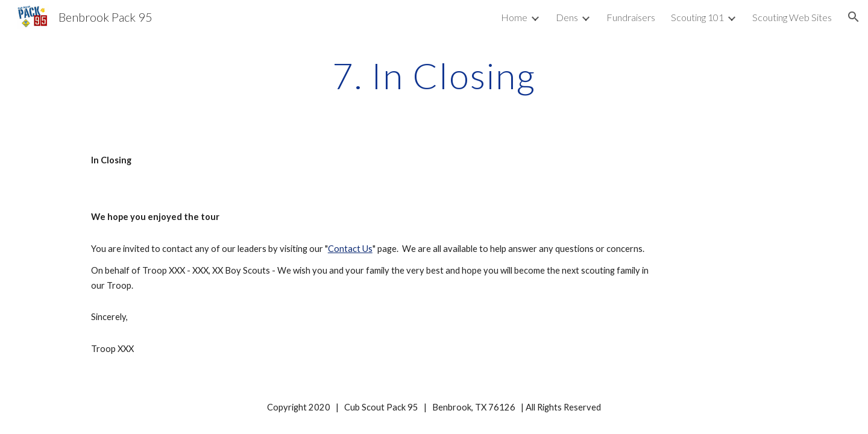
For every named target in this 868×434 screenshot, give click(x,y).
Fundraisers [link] (631, 17)
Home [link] (514, 17)
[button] (854, 17)
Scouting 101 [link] (697, 17)
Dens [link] (567, 17)
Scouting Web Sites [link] (792, 17)
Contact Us (350, 249)
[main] (434, 75)
